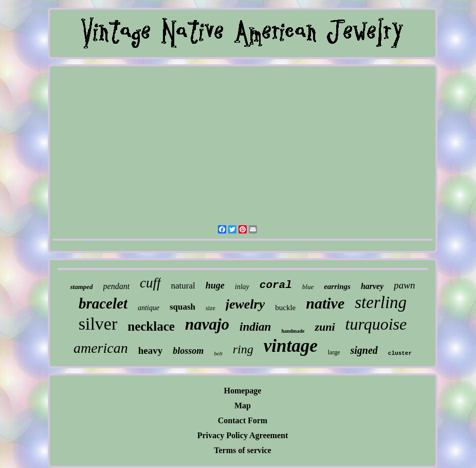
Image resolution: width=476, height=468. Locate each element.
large (334, 352)
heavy (151, 350)
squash (182, 307)
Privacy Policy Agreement (243, 435)
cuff (150, 283)
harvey (372, 286)
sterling (381, 302)
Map (243, 406)
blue (308, 287)
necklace (151, 326)
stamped (81, 287)
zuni (325, 327)
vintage (291, 346)
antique (149, 308)
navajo (207, 324)
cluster (400, 353)
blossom (188, 351)
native (325, 303)
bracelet (103, 303)
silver (98, 324)
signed (364, 350)
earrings (337, 286)
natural (183, 286)
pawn (404, 285)
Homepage (243, 391)
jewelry (245, 304)
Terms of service (242, 450)
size (210, 308)
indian (255, 327)
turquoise (376, 324)
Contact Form (243, 420)
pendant (117, 286)
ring (243, 349)
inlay (242, 287)
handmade (293, 331)
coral (276, 285)
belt (218, 353)
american (101, 348)
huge (215, 285)
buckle (285, 308)
